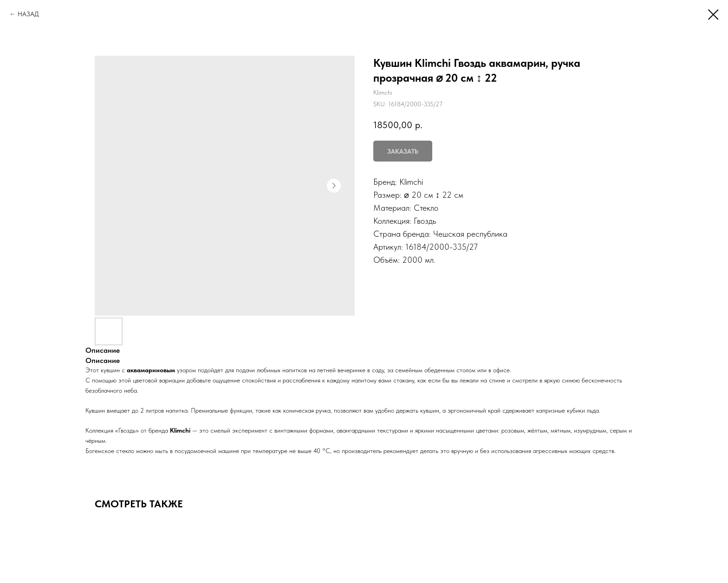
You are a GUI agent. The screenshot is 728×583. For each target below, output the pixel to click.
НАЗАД (28, 14)
